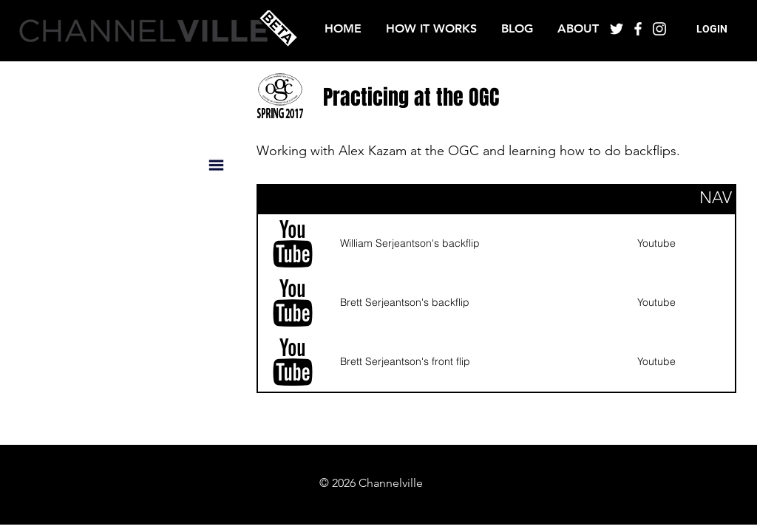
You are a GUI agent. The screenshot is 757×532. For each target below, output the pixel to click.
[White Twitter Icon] (617, 29)
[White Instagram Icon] (659, 29)
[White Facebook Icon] (638, 29)
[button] (712, 30)
